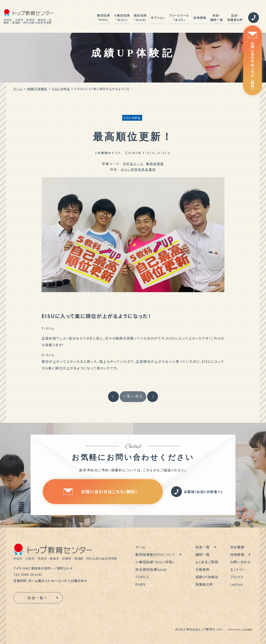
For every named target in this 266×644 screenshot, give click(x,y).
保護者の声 (204, 584)
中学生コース (133, 164)
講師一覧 (203, 554)
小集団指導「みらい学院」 (155, 562)
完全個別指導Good (151, 569)
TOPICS (142, 577)
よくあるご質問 (207, 562)
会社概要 (237, 547)
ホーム (18, 89)
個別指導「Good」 (140, 18)
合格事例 (203, 569)
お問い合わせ (241, 562)
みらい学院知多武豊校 (138, 169)
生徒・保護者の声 (235, 18)
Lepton (236, 584)
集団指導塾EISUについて (155, 554)
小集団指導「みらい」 (122, 18)
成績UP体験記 (37, 89)
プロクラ (237, 577)
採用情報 (200, 18)
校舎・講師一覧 (217, 18)
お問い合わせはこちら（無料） (252, 62)
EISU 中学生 (61, 89)
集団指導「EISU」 (103, 18)
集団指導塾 (155, 164)
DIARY (140, 584)
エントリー (238, 569)
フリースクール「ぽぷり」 (179, 18)
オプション (158, 18)
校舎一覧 (203, 547)
